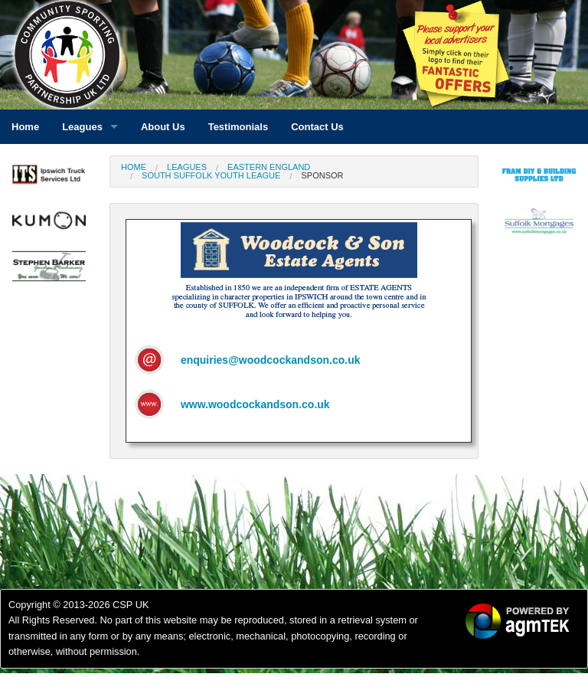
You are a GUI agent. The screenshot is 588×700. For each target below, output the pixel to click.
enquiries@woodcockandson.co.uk (271, 360)
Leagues (187, 167)
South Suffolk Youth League (211, 175)
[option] (49, 178)
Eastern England (269, 167)
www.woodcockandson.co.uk (255, 404)
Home (134, 167)
